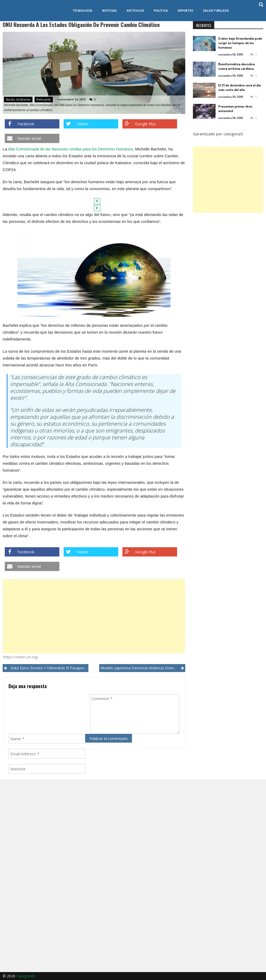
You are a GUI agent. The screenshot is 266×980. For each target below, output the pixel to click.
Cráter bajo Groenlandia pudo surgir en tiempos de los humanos (240, 43)
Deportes (185, 10)
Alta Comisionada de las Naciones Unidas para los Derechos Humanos (70, 149)
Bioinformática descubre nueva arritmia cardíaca (237, 66)
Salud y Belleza (216, 10)
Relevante (44, 100)
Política (161, 10)
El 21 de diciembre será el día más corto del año (239, 87)
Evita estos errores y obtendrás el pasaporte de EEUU (49, 668)
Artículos (135, 10)
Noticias (110, 10)
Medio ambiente (18, 100)
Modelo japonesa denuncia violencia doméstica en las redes (143, 668)
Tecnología (82, 10)
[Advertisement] (94, 616)
